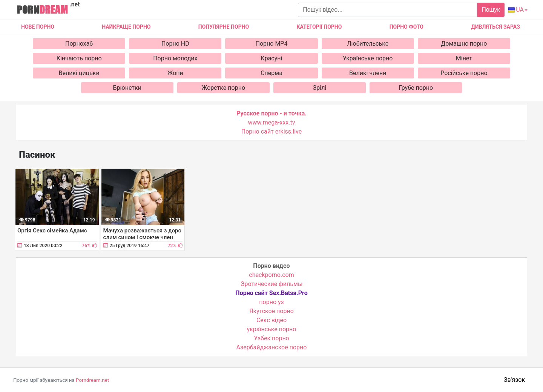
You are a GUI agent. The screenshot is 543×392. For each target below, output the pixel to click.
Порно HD (175, 44)
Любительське (368, 44)
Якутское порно (271, 311)
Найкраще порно (126, 27)
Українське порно (368, 58)
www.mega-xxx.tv (272, 122)
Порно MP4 (272, 44)
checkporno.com (271, 275)
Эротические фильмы (272, 284)
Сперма (271, 73)
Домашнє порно (464, 44)
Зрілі (320, 88)
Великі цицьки (79, 73)
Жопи (175, 73)
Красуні (272, 58)
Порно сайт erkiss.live (271, 131)
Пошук (491, 10)
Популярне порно (224, 27)
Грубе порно (416, 88)
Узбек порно (271, 338)
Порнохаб (79, 44)
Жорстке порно (223, 88)
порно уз (271, 302)
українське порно (272, 329)
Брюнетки (127, 88)
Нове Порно (38, 27)
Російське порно (464, 73)
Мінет (464, 58)
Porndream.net (92, 380)
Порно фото (406, 27)
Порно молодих (175, 58)
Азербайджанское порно (272, 347)
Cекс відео (271, 320)
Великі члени (368, 73)
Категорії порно (319, 27)
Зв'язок (514, 380)
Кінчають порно (79, 58)
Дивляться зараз (495, 27)
